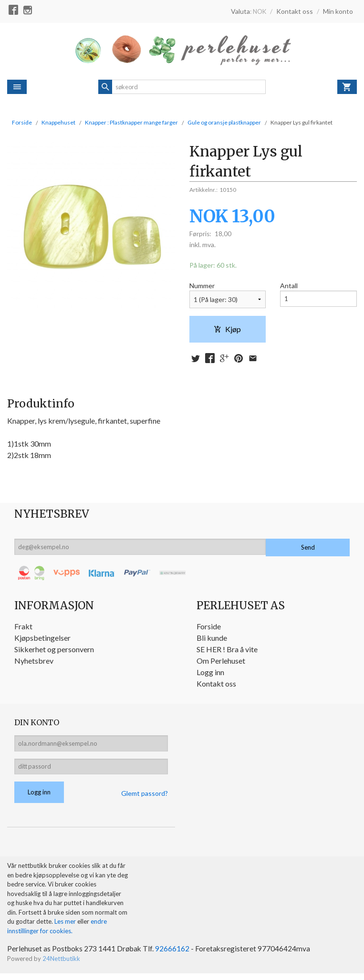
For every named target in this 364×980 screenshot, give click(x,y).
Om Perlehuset (221, 662)
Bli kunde (212, 639)
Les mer (66, 928)
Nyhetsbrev (34, 662)
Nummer (202, 286)
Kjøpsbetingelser (42, 639)
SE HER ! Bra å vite (227, 651)
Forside (22, 122)
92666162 (175, 955)
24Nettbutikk (61, 966)
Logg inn (210, 673)
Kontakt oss (216, 685)
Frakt (23, 628)
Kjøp (227, 329)
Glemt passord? (145, 799)
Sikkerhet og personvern (54, 651)
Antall (289, 286)
